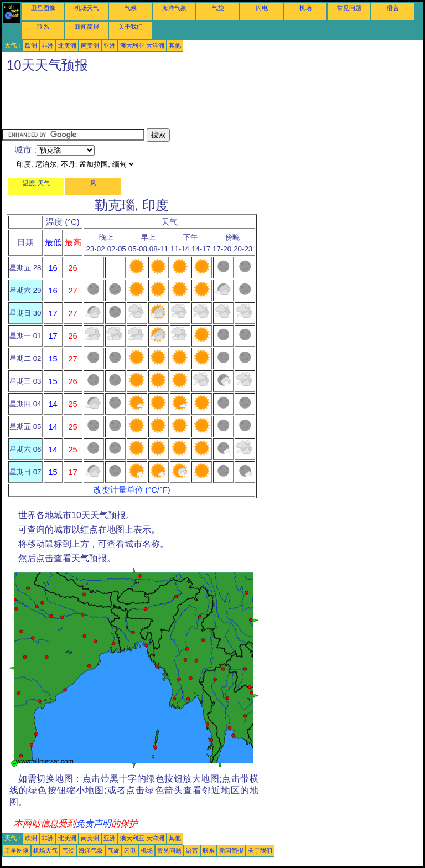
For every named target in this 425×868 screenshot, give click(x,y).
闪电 (262, 8)
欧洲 (31, 45)
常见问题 (349, 8)
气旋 (218, 8)
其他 (175, 45)
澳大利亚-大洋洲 (142, 45)
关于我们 (131, 27)
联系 (43, 27)
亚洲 (110, 45)
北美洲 (67, 45)
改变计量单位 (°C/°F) (132, 490)
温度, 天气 (37, 183)
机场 (305, 8)
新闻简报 (87, 27)
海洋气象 (174, 8)
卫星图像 (43, 8)
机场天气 (87, 8)
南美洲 (90, 45)
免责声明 (94, 823)
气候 (131, 8)
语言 (393, 8)
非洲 (48, 45)
